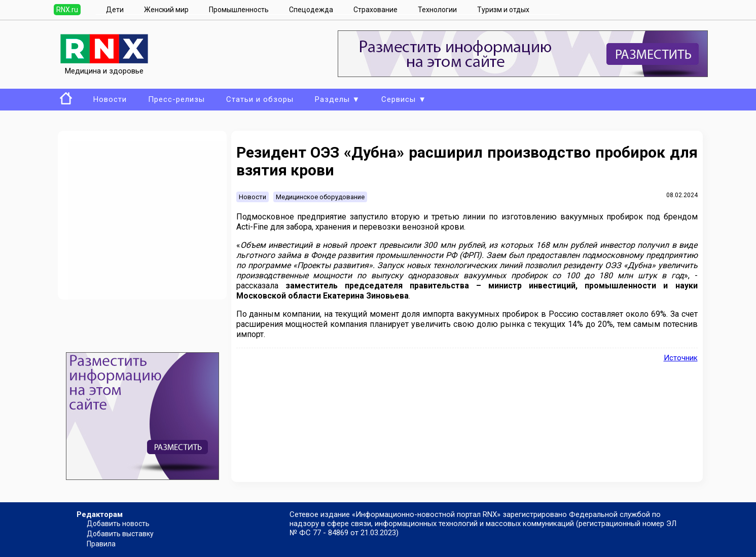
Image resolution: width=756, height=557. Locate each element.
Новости (110, 99)
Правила (101, 544)
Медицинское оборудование (320, 197)
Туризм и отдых (503, 10)
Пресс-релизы (176, 99)
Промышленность (239, 10)
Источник (681, 358)
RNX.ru (67, 10)
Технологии (437, 10)
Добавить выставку (120, 534)
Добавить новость (118, 524)
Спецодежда (311, 10)
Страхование (375, 10)
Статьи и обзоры (260, 99)
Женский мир (166, 10)
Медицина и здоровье (104, 66)
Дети (115, 10)
